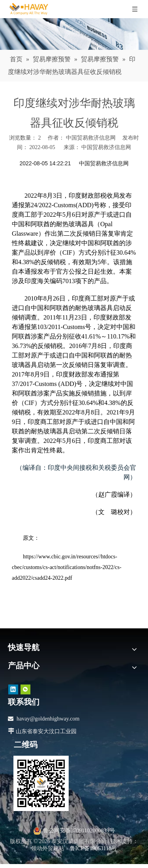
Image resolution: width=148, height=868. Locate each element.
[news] (74, 34)
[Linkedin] (13, 689)
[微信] (25, 689)
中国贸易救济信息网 (106, 147)
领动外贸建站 (48, 848)
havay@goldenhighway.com (48, 719)
